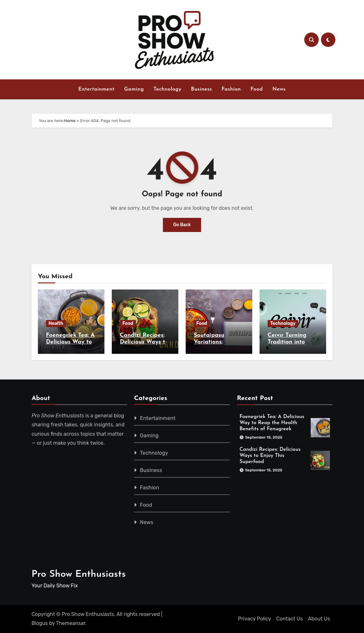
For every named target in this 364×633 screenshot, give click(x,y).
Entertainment (97, 89)
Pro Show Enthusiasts (79, 574)
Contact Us (290, 619)
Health (56, 323)
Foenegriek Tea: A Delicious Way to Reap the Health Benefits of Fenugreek (272, 423)
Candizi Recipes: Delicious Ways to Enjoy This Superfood (270, 456)
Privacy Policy (255, 619)
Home (70, 121)
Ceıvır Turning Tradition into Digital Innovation (293, 342)
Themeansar (71, 623)
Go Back (182, 225)
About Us (319, 619)
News (279, 89)
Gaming (134, 89)
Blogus (40, 623)
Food (257, 89)
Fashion (231, 89)
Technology (168, 89)
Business (202, 89)
